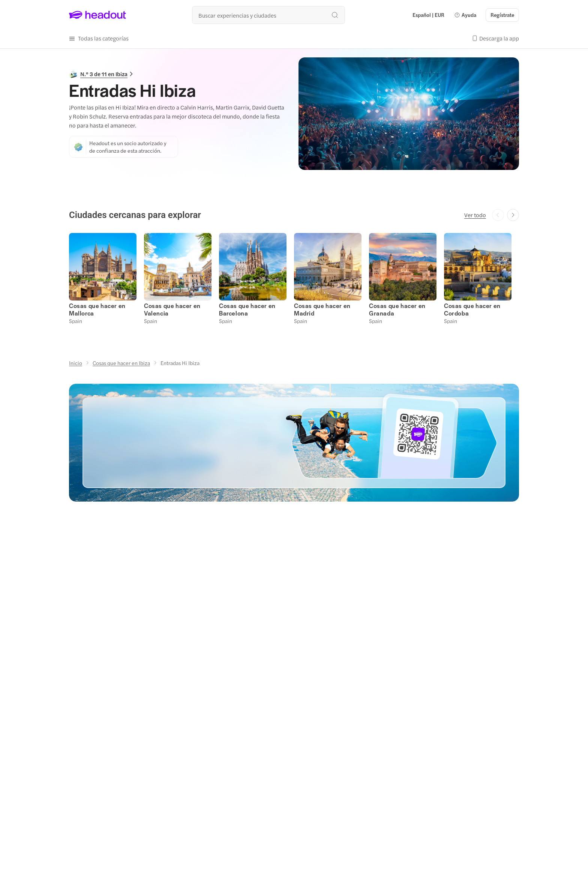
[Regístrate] (502, 15)
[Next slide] (513, 215)
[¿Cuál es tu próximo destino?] (268, 15)
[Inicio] (76, 363)
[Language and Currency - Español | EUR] (428, 15)
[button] (465, 15)
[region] (294, 278)
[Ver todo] (475, 215)
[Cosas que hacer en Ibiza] (121, 363)
